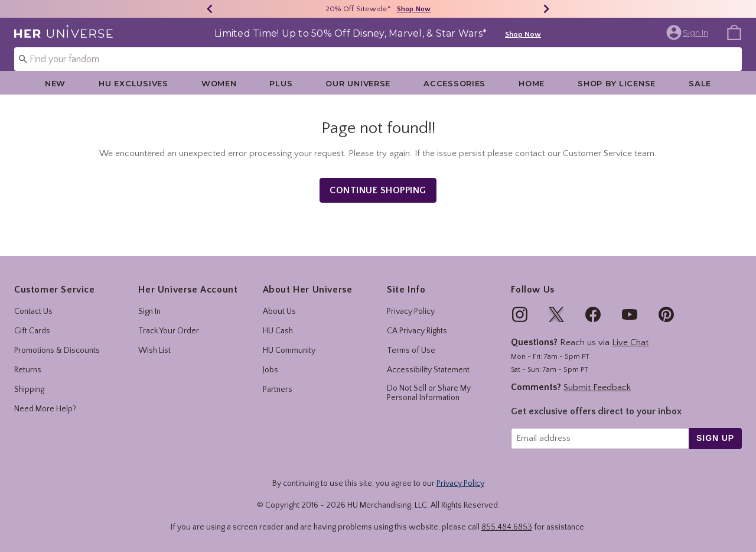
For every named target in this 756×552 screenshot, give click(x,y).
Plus (281, 83)
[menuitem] (734, 32)
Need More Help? (45, 409)
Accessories (454, 83)
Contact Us (33, 311)
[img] (520, 314)
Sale (700, 83)
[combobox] (378, 59)
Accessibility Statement (428, 370)
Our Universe (358, 83)
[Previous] (210, 9)
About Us (279, 311)
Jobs (271, 370)
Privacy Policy (411, 311)
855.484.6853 (507, 527)
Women (219, 83)
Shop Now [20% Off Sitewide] (414, 9)
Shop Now (523, 34)
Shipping (29, 389)
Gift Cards (32, 331)
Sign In (149, 311)
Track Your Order (169, 331)
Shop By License (617, 83)
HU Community (289, 350)
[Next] (546, 9)
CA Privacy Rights (417, 331)
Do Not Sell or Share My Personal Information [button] (429, 393)
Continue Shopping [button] (378, 190)
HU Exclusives (133, 83)
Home (532, 83)
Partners (278, 389)
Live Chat (630, 342)
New (55, 83)
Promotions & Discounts (57, 350)
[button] (688, 33)
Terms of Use (411, 350)
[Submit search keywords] (23, 59)
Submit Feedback (597, 387)
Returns (28, 370)
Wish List (154, 350)
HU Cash (278, 331)
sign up (715, 438)
